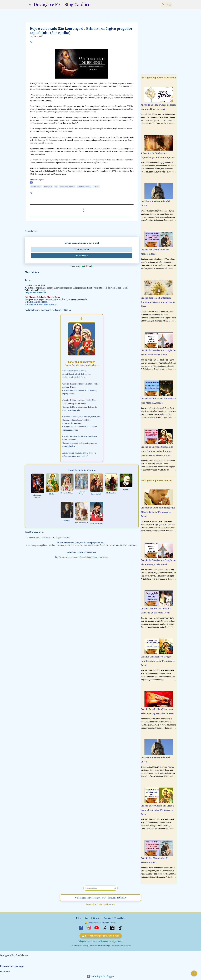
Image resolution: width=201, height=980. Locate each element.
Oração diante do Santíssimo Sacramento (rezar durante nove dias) (158, 302)
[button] (31, 42)
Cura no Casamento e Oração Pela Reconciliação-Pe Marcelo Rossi (158, 661)
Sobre (87, 918)
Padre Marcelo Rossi (37, 302)
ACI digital (39, 180)
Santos (96, 187)
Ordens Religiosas (67, 187)
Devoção (48, 187)
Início (79, 918)
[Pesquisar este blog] (159, 5)
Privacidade (120, 918)
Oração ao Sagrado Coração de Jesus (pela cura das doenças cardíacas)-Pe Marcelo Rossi (157, 451)
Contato (107, 918)
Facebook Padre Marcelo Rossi (42, 305)
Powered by (82, 266)
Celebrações (36, 187)
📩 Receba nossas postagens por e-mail (101, 936)
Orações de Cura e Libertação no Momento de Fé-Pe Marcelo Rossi (158, 512)
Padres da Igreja (84, 187)
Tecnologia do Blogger (100, 976)
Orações (97, 918)
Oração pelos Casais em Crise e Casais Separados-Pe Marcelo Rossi (157, 810)
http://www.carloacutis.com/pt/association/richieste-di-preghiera (82, 557)
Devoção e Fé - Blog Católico (62, 5)
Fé (56, 187)
